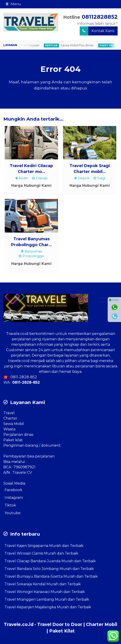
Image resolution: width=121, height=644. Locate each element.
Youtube (13, 513)
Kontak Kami (97, 31)
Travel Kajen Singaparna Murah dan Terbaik (44, 546)
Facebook (13, 490)
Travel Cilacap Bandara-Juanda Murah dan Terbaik (50, 561)
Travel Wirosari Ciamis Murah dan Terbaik (41, 553)
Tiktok (10, 505)
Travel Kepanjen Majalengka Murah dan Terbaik (48, 607)
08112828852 (100, 17)
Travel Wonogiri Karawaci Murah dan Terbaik (45, 592)
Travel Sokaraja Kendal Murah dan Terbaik (43, 584)
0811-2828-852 (24, 377)
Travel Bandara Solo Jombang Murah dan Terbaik (49, 569)
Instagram (14, 498)
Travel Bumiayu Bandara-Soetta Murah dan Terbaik (51, 576)
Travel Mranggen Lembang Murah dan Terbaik (47, 599)
